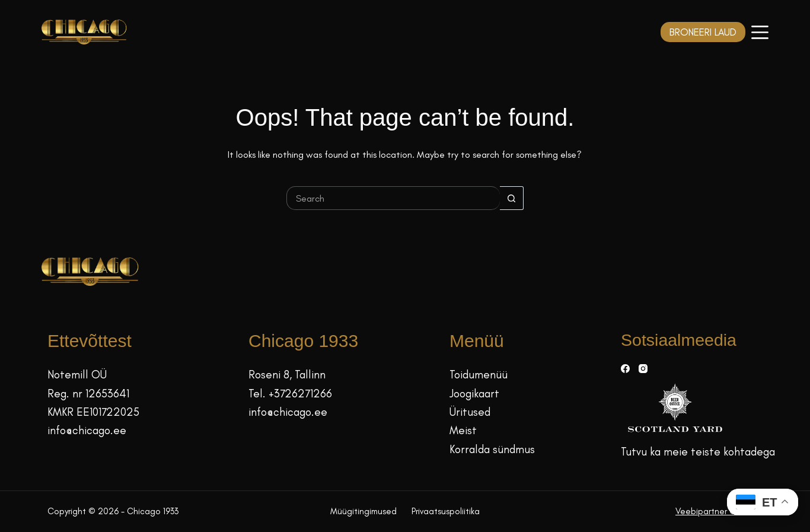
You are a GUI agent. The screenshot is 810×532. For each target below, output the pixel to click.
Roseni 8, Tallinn (287, 375)
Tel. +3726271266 (290, 394)
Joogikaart (474, 394)
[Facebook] (625, 369)
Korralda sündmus (492, 449)
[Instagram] (643, 369)
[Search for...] (393, 198)
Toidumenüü (479, 375)
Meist (463, 430)
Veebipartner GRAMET (719, 511)
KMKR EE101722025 (93, 412)
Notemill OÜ (77, 375)
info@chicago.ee (87, 430)
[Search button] (512, 198)
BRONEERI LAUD (703, 32)
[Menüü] (760, 32)
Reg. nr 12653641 (88, 394)
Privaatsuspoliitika (446, 511)
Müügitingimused (363, 511)
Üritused (470, 412)
